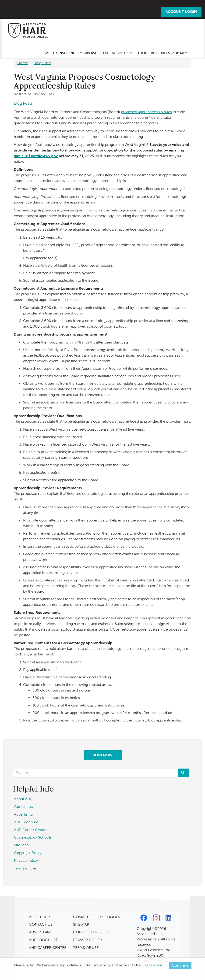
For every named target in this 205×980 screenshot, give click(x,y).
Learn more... (154, 965)
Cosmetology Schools (33, 837)
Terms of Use (25, 868)
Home (23, 63)
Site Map (21, 845)
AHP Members (184, 53)
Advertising (23, 814)
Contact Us (23, 807)
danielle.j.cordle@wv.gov (36, 156)
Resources (160, 53)
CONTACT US (41, 924)
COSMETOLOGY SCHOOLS (97, 917)
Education (112, 53)
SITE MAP (81, 924)
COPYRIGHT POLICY (91, 932)
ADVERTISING (41, 932)
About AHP (23, 799)
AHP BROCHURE (43, 940)
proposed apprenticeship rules (146, 112)
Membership (90, 53)
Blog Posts (42, 63)
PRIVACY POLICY (88, 940)
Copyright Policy (28, 853)
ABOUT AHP (39, 917)
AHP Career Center (30, 830)
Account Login (181, 12)
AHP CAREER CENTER (48, 948)
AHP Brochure (26, 822)
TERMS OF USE (86, 948)
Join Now (103, 755)
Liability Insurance (60, 53)
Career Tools (136, 53)
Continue (180, 965)
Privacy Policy (26, 860)
